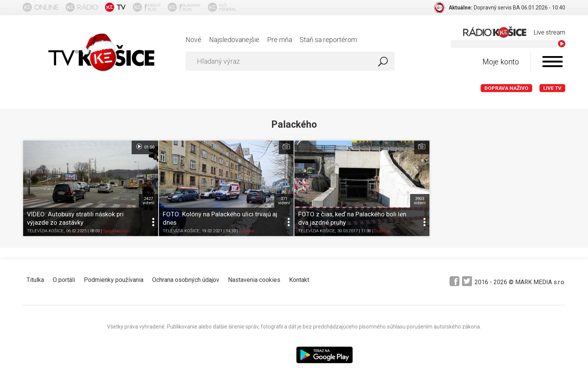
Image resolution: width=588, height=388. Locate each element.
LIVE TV (552, 88)
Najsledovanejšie (234, 40)
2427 (149, 201)
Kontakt (299, 280)
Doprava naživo (506, 88)
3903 (420, 201)
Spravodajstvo (116, 231)
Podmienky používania (114, 280)
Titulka (35, 280)
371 (284, 201)
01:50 (145, 147)
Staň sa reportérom (328, 40)
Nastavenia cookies (254, 280)
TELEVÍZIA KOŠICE (45, 231)
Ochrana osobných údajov (186, 280)
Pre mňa (280, 40)
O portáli (64, 280)
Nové (193, 40)
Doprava (247, 231)
